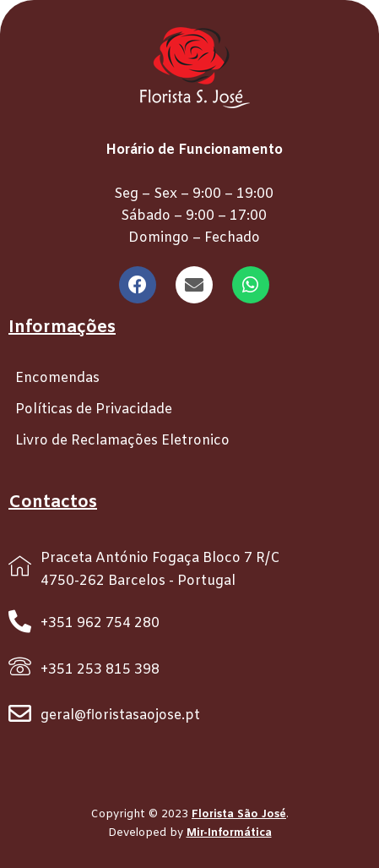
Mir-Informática (229, 833)
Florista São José (239, 814)
